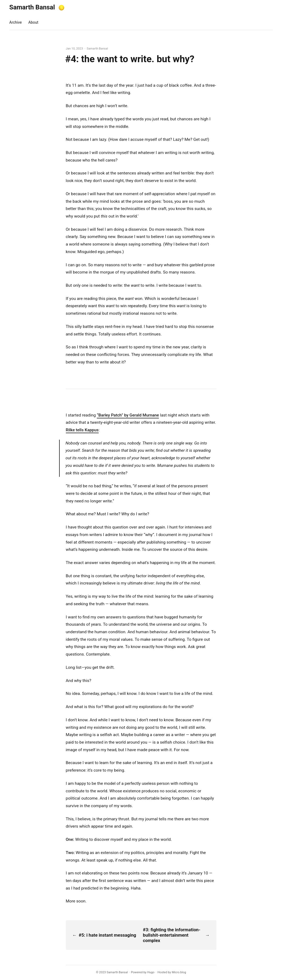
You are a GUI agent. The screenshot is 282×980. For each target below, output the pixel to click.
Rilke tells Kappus (82, 430)
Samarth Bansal (32, 7)
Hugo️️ (151, 972)
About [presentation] (33, 22)
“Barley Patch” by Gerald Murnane (128, 415)
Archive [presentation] (16, 22)
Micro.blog (179, 972)
